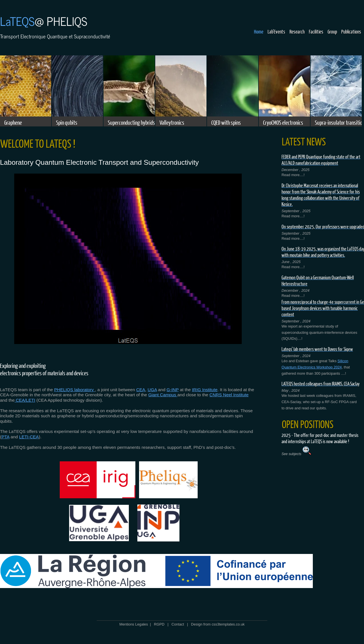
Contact (178, 624)
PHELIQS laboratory (74, 390)
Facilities (316, 32)
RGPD (159, 624)
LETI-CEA (29, 437)
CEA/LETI (25, 400)
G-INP (173, 390)
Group (332, 32)
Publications (351, 32)
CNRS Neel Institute (229, 395)
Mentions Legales (134, 624)
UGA (152, 390)
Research (297, 32)
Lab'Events (276, 32)
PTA (5, 437)
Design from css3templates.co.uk (218, 624)
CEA (141, 390)
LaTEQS (17, 21)
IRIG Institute (205, 390)
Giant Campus (163, 395)
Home (259, 32)
